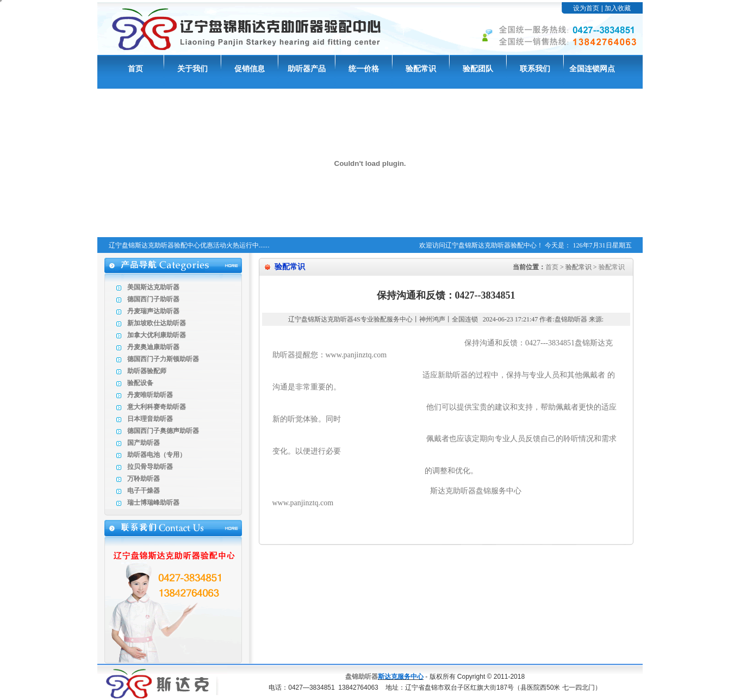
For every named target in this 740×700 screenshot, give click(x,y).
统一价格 (364, 69)
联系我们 (535, 69)
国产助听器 (144, 443)
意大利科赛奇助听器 (157, 407)
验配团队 (478, 69)
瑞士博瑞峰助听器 (153, 503)
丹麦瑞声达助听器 (153, 311)
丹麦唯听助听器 (150, 395)
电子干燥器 (144, 491)
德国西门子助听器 (153, 299)
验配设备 (140, 383)
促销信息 (250, 69)
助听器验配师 (147, 371)
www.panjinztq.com (356, 355)
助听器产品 (307, 69)
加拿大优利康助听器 (157, 335)
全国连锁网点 (592, 69)
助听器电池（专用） (157, 455)
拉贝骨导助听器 (150, 467)
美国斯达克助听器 (153, 287)
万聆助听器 (144, 479)
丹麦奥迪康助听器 (153, 347)
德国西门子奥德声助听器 (163, 431)
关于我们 (192, 69)
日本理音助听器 (150, 419)
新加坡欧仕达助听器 (157, 323)
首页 (135, 69)
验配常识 (421, 69)
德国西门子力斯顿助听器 (163, 359)
